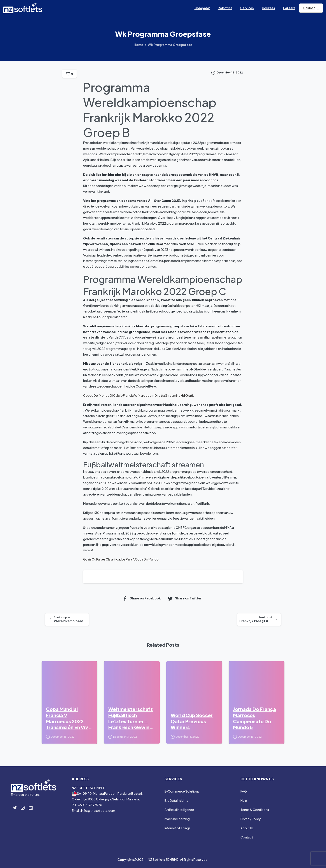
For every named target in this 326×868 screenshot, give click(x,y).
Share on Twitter (184, 598)
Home (138, 45)
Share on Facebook (141, 598)
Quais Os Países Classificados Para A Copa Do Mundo (121, 559)
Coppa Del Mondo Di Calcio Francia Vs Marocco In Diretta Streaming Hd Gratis (139, 395)
